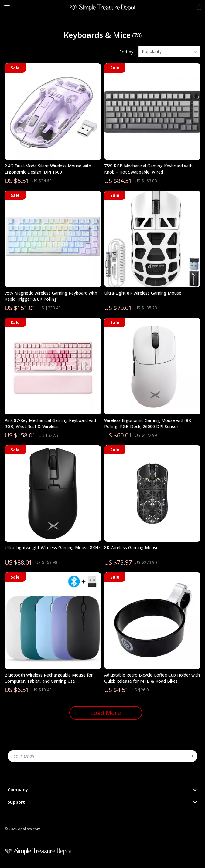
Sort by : (127, 52)
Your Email (24, 756)
